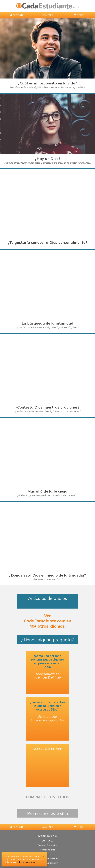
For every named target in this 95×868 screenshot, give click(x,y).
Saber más (10, 862)
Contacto (48, 840)
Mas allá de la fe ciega (48, 491)
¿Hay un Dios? (48, 159)
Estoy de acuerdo (26, 862)
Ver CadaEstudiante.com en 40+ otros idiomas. (48, 621)
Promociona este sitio (48, 813)
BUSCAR (18, 15)
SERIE (80, 15)
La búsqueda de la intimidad (48, 323)
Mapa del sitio (48, 836)
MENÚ (49, 15)
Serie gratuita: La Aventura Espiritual (48, 676)
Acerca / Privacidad (48, 845)
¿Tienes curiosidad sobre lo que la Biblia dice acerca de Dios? (48, 706)
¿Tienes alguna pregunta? (48, 640)
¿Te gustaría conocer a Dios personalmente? (48, 242)
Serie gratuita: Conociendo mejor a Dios (48, 718)
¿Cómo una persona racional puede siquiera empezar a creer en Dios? (48, 661)
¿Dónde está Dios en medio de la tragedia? (48, 575)
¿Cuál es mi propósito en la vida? (48, 83)
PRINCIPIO (55, 859)
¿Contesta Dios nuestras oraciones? (48, 407)
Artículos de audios (48, 601)
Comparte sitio (48, 850)
